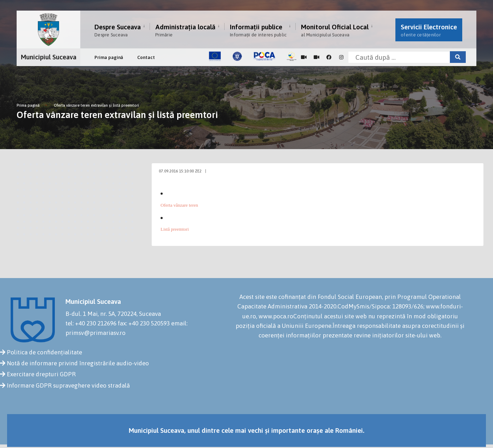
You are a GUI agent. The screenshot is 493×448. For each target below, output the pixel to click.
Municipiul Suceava (49, 57)
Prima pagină (109, 57)
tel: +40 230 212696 (91, 323)
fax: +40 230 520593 (144, 323)
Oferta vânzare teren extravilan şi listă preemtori (96, 105)
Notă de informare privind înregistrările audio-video (78, 363)
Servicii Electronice (429, 30)
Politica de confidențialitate (44, 352)
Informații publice (258, 30)
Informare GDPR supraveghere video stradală (68, 385)
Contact (146, 57)
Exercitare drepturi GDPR (41, 374)
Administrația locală (185, 30)
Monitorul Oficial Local (335, 30)
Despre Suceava (118, 30)
